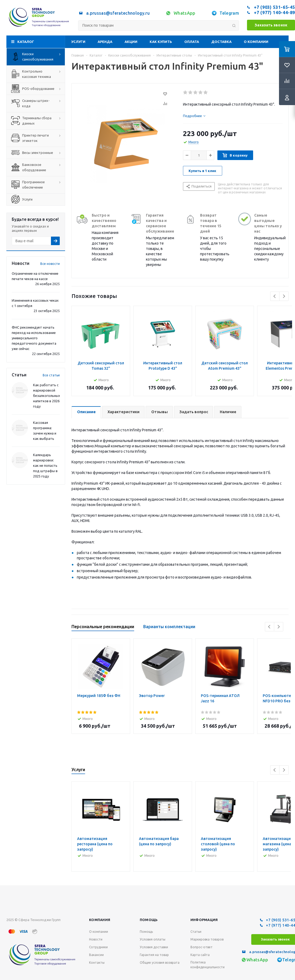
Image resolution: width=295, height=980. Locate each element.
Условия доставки (154, 947)
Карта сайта (200, 955)
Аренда (105, 42)
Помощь (149, 920)
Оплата (192, 42)
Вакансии (96, 955)
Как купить (161, 42)
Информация (204, 920)
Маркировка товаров (207, 939)
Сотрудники (98, 947)
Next (284, 296)
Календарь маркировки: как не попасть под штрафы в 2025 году (45, 465)
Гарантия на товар (154, 955)
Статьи (196, 932)
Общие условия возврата (160, 963)
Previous (275, 296)
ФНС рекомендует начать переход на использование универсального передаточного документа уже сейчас (34, 338)
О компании (256, 42)
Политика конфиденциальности (208, 965)
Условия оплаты (153, 939)
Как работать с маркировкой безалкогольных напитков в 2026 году (47, 396)
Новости (96, 939)
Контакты (97, 963)
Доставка (221, 42)
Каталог (26, 42)
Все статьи (51, 375)
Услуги (78, 42)
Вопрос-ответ (202, 947)
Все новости (50, 264)
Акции (131, 42)
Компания (100, 920)
